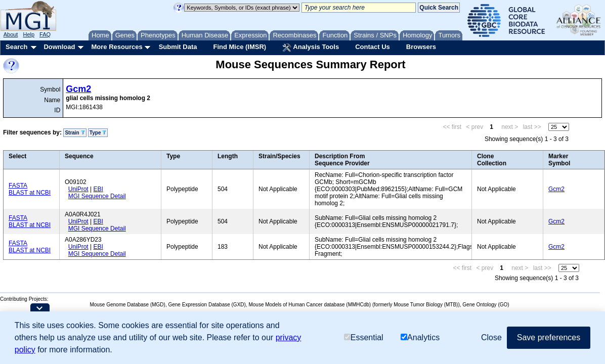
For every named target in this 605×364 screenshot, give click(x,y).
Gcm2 (78, 89)
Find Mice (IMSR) (240, 47)
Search (16, 47)
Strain (75, 133)
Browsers (421, 47)
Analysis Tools (311, 48)
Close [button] (491, 337)
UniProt (78, 189)
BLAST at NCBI (30, 193)
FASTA (18, 186)
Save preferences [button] (549, 337)
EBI (98, 189)
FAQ (45, 34)
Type (98, 133)
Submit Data (178, 47)
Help (29, 34)
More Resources (117, 47)
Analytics (420, 337)
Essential (364, 337)
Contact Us (373, 47)
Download (59, 47)
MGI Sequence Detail (97, 196)
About (11, 34)
